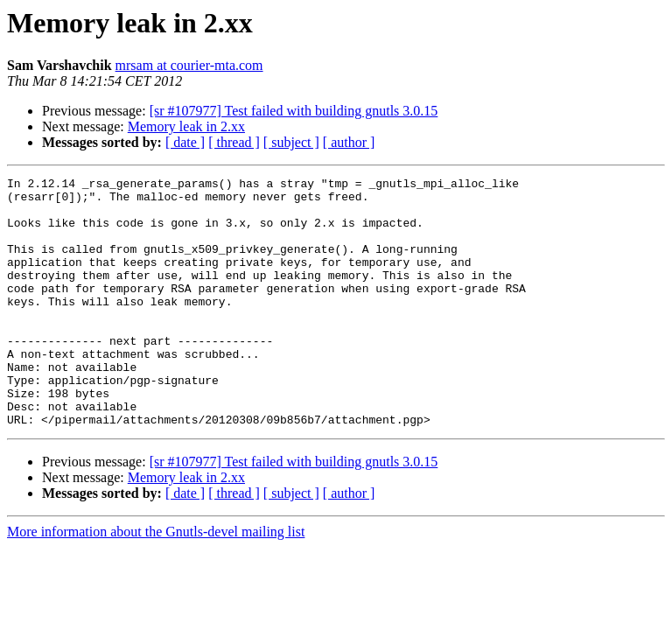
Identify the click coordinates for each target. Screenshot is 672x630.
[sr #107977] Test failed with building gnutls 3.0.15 (294, 111)
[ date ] (185, 142)
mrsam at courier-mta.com (189, 65)
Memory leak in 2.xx (186, 126)
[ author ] (349, 142)
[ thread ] (234, 142)
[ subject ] (291, 142)
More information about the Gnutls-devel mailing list (156, 581)
